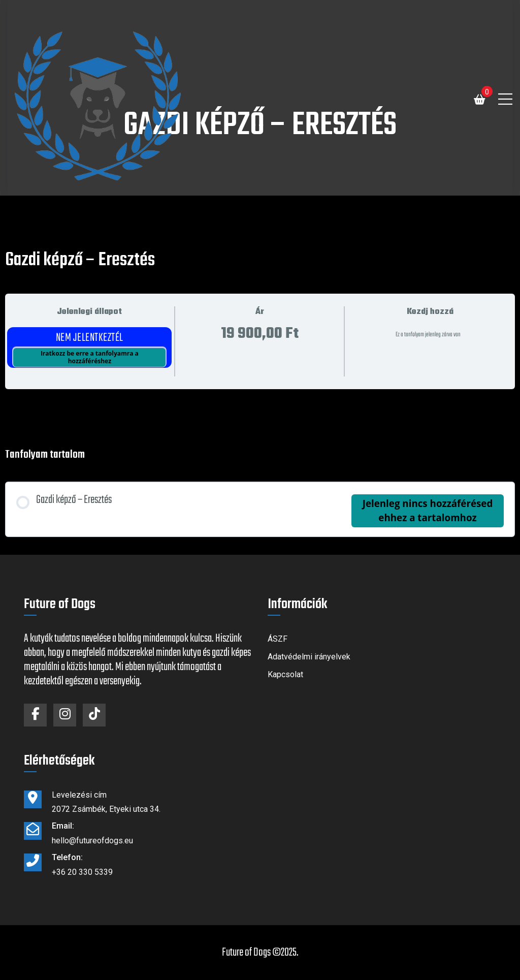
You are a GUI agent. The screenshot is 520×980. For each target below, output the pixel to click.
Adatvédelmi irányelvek (309, 657)
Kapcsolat (285, 674)
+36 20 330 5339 (82, 872)
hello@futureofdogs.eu (92, 841)
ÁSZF (278, 639)
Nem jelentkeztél (90, 338)
